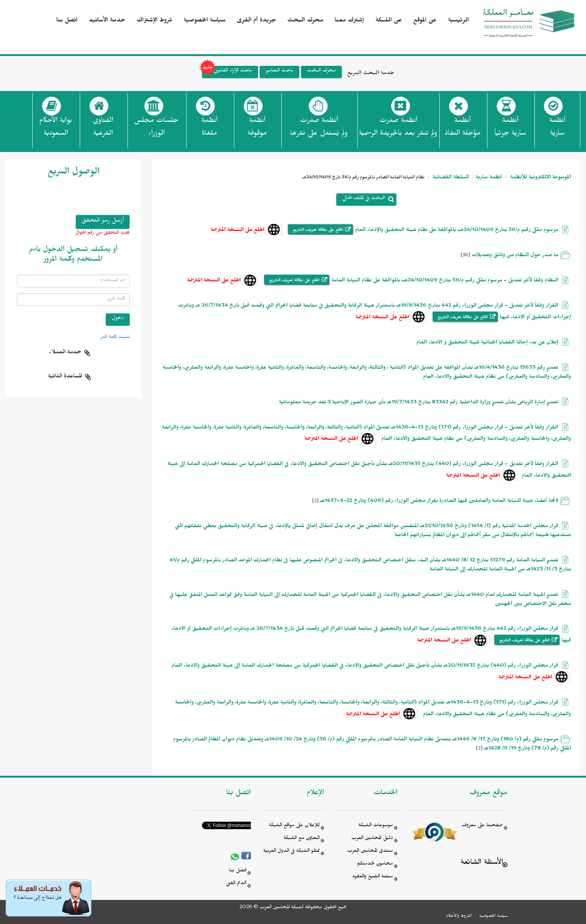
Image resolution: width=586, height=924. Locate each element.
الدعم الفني (236, 884)
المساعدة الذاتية (65, 377)
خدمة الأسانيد (107, 21)
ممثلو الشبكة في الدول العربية (291, 852)
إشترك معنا (349, 21)
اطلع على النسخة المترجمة (238, 231)
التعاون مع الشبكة (302, 839)
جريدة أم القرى (257, 21)
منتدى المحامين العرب (370, 852)
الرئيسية (458, 21)
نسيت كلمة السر (115, 337)
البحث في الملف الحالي (364, 199)
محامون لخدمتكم (375, 864)
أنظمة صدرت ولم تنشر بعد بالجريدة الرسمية (398, 128)
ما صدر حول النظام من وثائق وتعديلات (515, 256)
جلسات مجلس (156, 129)
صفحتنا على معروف (482, 826)
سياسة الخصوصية (205, 21)
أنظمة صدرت (319, 129)
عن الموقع (425, 21)
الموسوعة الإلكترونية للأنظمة (540, 178)
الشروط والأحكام (459, 916)
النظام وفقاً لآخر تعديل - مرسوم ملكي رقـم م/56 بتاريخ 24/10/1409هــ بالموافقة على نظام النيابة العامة (445, 281)
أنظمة (557, 129)
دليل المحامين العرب (372, 839)
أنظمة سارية (489, 178)
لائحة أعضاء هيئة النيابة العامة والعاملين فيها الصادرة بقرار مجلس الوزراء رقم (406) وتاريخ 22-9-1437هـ (439, 502)
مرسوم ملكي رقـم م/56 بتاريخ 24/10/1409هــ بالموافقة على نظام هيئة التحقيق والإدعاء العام (456, 231)
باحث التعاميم (279, 71)
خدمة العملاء (65, 353)
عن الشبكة (389, 21)
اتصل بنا (67, 21)
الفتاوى (103, 129)
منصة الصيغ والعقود (373, 877)
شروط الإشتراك (154, 21)
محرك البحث (305, 21)
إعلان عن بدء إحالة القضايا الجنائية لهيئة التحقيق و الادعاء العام (487, 343)
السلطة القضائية (450, 178)
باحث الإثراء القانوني (227, 72)
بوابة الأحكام (56, 129)
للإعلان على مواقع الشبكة (294, 826)
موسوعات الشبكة (376, 826)
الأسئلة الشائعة (482, 863)
